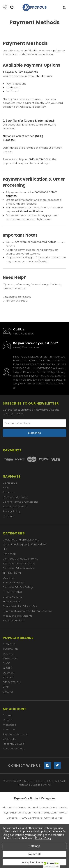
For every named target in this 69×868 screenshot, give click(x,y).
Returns (8, 720)
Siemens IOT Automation (19, 568)
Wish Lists (9, 739)
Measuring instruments (18, 616)
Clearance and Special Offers (21, 540)
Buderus (8, 673)
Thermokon (10, 649)
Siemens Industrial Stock (19, 563)
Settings (34, 846)
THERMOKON (12, 573)
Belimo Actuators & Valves (50, 807)
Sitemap (8, 516)
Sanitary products (14, 620)
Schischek (9, 554)
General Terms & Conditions (20, 502)
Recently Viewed (14, 744)
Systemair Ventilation (18, 813)
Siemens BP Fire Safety (18, 587)
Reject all (34, 854)
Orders (7, 715)
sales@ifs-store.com (20, 297)
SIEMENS (9, 644)
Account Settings (14, 749)
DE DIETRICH (12, 682)
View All (8, 692)
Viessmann (10, 658)
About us (9, 492)
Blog (6, 487)
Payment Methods (15, 497)
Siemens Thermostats (17, 807)
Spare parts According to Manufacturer (28, 611)
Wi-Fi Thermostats (45, 813)
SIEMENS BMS (13, 597)
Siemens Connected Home (21, 559)
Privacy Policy (11, 511)
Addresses (9, 729)
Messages (9, 725)
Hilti (5, 549)
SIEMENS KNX (12, 592)
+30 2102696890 (24, 334)
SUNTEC (8, 677)
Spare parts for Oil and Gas (20, 606)
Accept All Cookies (35, 862)
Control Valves (53, 818)
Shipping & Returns (15, 506)
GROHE (8, 668)
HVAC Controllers (31, 818)
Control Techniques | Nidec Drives (24, 544)
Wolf (6, 687)
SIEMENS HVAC (13, 582)
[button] (51, 865)
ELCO (7, 663)
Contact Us (10, 483)
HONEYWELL (12, 601)
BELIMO (8, 578)
